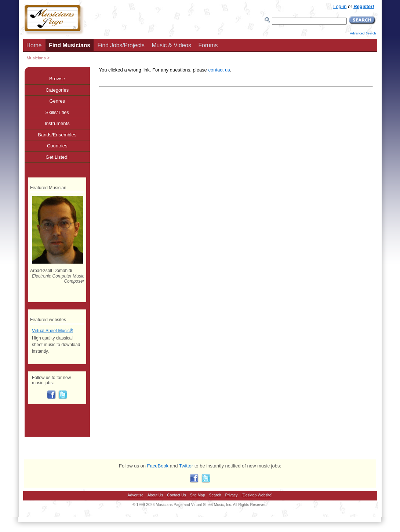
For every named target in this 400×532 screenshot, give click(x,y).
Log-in (340, 6)
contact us (219, 70)
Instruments (57, 123)
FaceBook (158, 466)
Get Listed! (57, 157)
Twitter (186, 466)
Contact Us (176, 495)
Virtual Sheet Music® (52, 331)
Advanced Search (363, 33)
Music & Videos (172, 45)
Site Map (198, 495)
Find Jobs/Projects (121, 45)
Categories (57, 90)
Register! (364, 6)
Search (215, 495)
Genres (57, 101)
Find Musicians (70, 45)
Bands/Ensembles (57, 135)
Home (34, 45)
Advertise (136, 495)
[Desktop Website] (257, 495)
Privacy (231, 495)
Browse (57, 79)
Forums (208, 45)
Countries (57, 146)
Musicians (36, 58)
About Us (155, 495)
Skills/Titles (57, 112)
